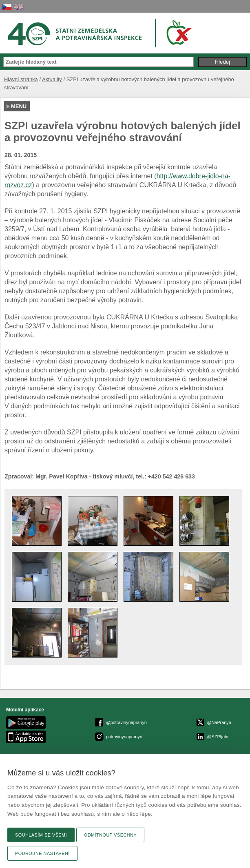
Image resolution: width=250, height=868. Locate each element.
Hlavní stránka (21, 79)
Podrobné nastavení (42, 853)
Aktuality (52, 79)
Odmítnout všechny (110, 835)
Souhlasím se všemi (41, 835)
